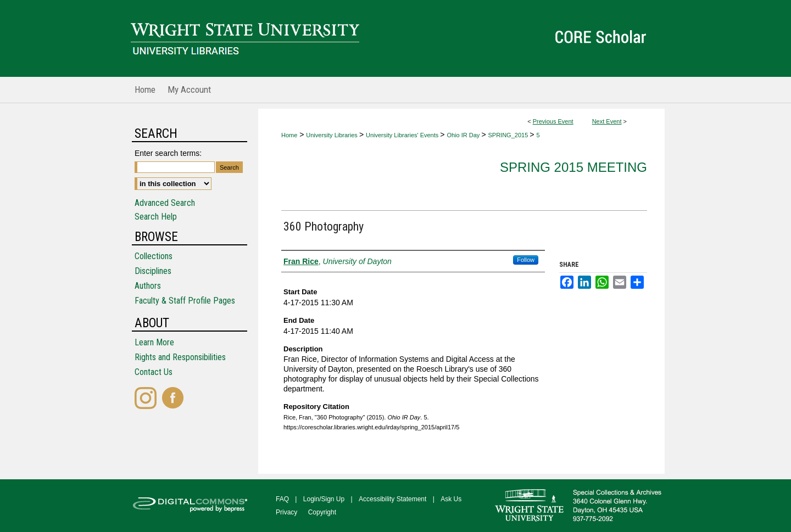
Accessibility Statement (392, 499)
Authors (148, 286)
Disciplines (153, 271)
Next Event (607, 121)
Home (289, 135)
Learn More (154, 342)
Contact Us (154, 372)
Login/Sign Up (324, 499)
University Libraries (333, 135)
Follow (526, 260)
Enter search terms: (168, 153)
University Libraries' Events (403, 135)
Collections (154, 256)
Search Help (156, 217)
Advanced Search (165, 203)
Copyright (322, 512)
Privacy (286, 512)
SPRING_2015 (509, 135)
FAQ (282, 499)
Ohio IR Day (464, 135)
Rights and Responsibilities (180, 357)
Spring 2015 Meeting (573, 167)
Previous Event (553, 121)
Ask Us (451, 499)
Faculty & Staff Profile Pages (185, 301)
